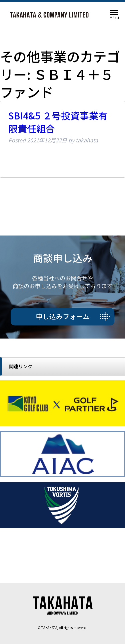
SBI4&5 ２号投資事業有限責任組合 (58, 122)
